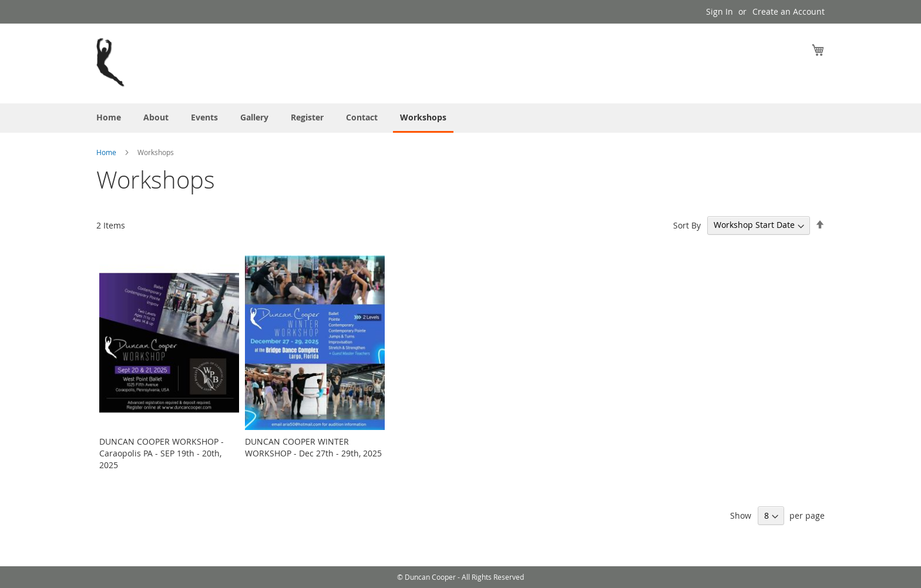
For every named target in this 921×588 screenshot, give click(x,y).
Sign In (720, 11)
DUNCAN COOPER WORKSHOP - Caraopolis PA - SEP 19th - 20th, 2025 (162, 453)
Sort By (687, 225)
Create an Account (789, 11)
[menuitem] (109, 117)
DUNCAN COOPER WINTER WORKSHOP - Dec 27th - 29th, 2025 (313, 447)
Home (107, 152)
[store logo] (111, 63)
